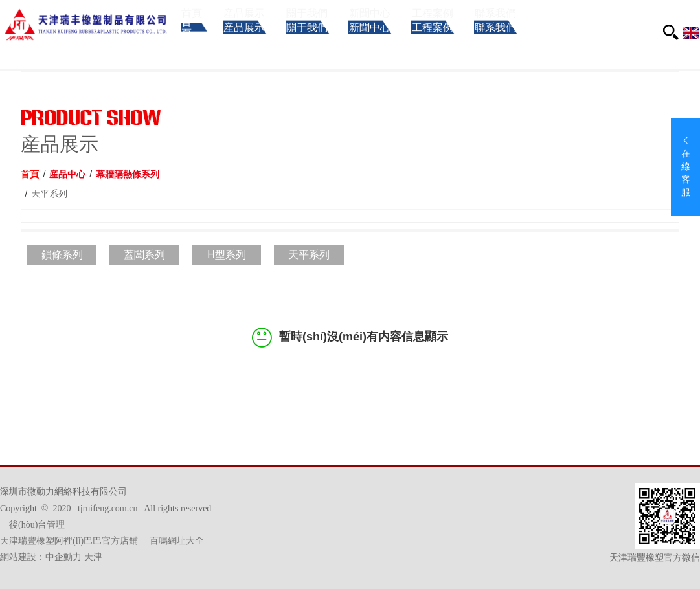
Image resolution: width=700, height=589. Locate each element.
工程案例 (483, 44)
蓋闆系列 (144, 255)
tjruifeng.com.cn (108, 508)
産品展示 (257, 44)
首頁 (193, 44)
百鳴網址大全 (177, 541)
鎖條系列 (62, 255)
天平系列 (309, 255)
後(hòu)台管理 (37, 525)
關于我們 (333, 44)
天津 (93, 557)
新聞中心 (408, 44)
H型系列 (227, 255)
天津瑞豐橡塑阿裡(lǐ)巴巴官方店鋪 (69, 541)
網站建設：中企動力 (41, 557)
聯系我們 (558, 44)
